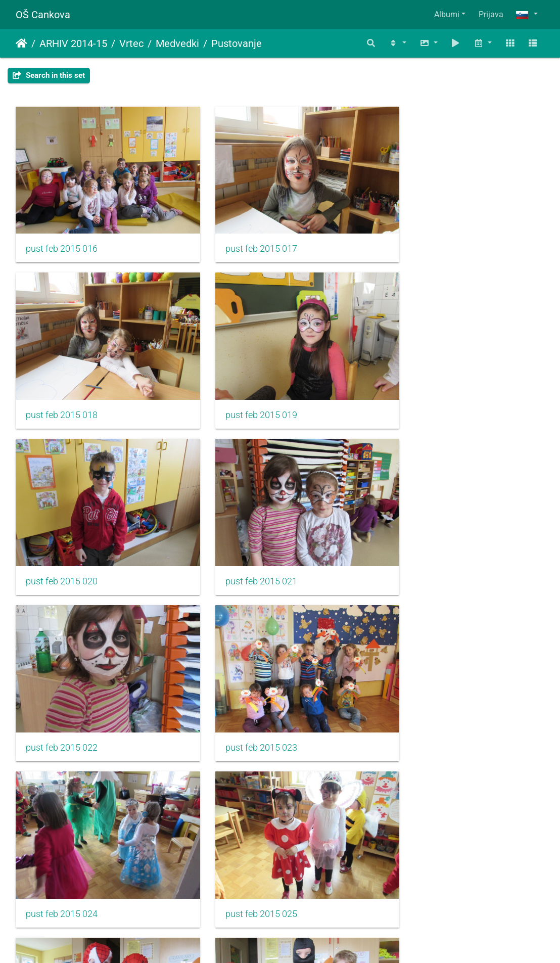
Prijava (491, 14)
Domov (21, 43)
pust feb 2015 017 (243, 236)
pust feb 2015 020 (243, 390)
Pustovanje (237, 43)
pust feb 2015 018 (424, 236)
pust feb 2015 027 (424, 697)
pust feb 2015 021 (424, 390)
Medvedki (177, 43)
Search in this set (49, 75)
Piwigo (300, 942)
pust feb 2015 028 (62, 851)
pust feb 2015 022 (62, 543)
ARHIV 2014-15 (73, 43)
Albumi (447, 14)
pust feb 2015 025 (62, 697)
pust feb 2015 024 (424, 543)
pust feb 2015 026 (243, 697)
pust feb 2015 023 (243, 543)
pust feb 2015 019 (62, 390)
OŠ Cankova (43, 15)
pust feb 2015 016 (62, 236)
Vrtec (131, 43)
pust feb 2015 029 (243, 851)
